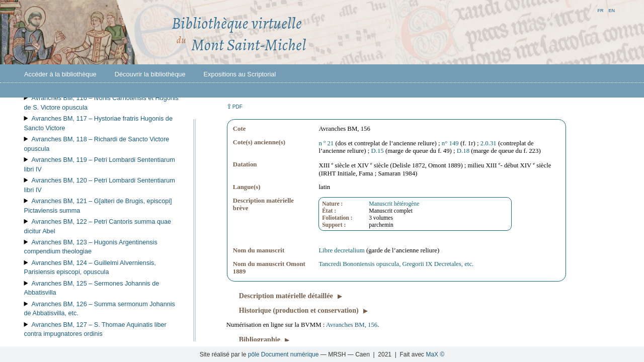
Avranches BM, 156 (352, 325)
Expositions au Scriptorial (240, 74)
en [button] (612, 10)
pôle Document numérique (284, 354)
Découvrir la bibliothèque (150, 74)
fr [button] (600, 10)
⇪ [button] (234, 106)
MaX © (435, 354)
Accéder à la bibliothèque (60, 74)
